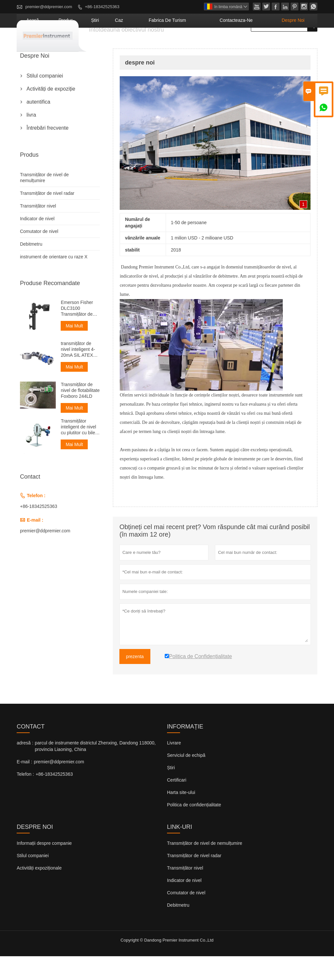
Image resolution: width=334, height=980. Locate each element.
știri (148, 44)
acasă (101, 44)
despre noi (299, 44)
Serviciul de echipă (186, 779)
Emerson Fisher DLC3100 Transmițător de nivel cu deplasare (79, 332)
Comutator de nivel (39, 255)
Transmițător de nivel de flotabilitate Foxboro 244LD (80, 414)
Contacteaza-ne (256, 44)
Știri (171, 791)
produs (126, 44)
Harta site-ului (181, 816)
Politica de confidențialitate (194, 829)
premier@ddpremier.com (49, 7)
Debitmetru (31, 268)
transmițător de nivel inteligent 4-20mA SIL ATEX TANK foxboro (78, 373)
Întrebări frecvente (47, 152)
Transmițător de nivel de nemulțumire (205, 867)
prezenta (135, 680)
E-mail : (24, 785)
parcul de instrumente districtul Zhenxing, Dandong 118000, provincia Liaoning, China (95, 770)
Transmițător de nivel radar (47, 217)
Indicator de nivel (37, 242)
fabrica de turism (203, 44)
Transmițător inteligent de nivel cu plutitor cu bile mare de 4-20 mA (78, 451)
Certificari (177, 804)
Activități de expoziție (51, 113)
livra (31, 139)
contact (31, 750)
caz (167, 44)
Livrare (174, 767)
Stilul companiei (45, 100)
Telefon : (25, 798)
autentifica (38, 126)
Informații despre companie (44, 867)
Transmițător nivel (38, 230)
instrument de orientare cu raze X (54, 281)
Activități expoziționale (39, 892)
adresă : (25, 767)
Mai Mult (74, 350)
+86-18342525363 (102, 7)
